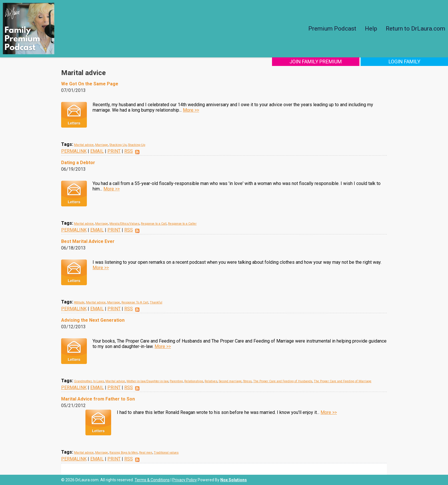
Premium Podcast (332, 29)
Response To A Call (135, 302)
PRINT (114, 151)
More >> (191, 110)
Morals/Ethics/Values (124, 224)
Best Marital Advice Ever (88, 241)
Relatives (211, 381)
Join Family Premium (333, 62)
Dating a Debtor (78, 163)
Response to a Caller (182, 224)
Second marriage (230, 381)
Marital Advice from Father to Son (98, 399)
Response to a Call (154, 224)
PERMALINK (74, 151)
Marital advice (84, 145)
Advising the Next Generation (93, 320)
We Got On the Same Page (90, 84)
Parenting (176, 381)
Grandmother (83, 381)
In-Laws (99, 381)
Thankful (156, 302)
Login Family (410, 62)
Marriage (102, 145)
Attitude (79, 302)
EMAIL (97, 151)
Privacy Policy (185, 480)
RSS (129, 151)
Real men (146, 453)
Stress (247, 381)
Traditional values (166, 453)
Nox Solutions (234, 480)
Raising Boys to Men (124, 453)
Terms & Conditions (152, 480)
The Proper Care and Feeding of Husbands (283, 381)
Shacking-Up (137, 145)
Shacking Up (118, 145)
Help (371, 29)
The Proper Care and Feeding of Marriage (343, 381)
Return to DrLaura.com (415, 29)
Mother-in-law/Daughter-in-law (147, 381)
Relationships (194, 381)
